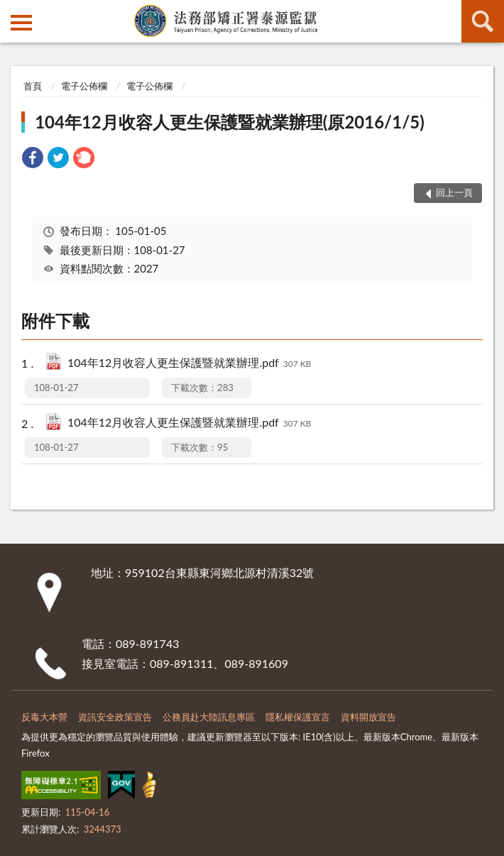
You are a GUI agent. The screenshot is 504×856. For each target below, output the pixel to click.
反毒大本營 (44, 717)
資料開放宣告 (368, 717)
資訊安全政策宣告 (115, 717)
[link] (33, 159)
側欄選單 (21, 23)
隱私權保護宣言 (298, 717)
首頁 (33, 86)
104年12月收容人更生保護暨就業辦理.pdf (189, 364)
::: (11, 11)
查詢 (483, 21)
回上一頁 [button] (454, 192)
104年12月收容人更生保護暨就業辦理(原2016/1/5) (230, 122)
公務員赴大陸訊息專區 (209, 717)
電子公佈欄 (84, 86)
